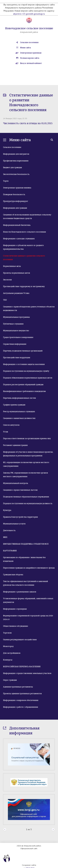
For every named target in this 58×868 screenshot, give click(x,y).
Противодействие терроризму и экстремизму (24, 286)
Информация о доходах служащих (19, 239)
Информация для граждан (15, 208)
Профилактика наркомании (16, 161)
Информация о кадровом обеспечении (21, 700)
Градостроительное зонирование (18, 337)
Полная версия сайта (30, 58)
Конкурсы (8, 660)
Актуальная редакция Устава (16, 293)
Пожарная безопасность (14, 195)
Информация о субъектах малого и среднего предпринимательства (23, 247)
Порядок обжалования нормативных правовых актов (28, 378)
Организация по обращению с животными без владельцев (24, 559)
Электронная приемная (31, 53)
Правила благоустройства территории (20, 517)
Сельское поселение (12, 147)
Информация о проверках (15, 609)
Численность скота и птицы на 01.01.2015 (28, 123)
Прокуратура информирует (16, 201)
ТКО (5, 300)
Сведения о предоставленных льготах (20, 490)
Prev (5, 830)
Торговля (7, 633)
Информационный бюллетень (17, 225)
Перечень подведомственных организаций (23, 351)
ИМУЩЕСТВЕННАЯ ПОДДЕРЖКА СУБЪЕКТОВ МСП (26, 544)
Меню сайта (25, 48)
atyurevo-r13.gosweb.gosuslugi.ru (29, 14)
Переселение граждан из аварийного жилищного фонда (29, 568)
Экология (7, 280)
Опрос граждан (10, 680)
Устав (6, 432)
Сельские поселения (29, 42)
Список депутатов (11, 425)
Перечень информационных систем (19, 398)
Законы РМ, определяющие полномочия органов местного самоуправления (26, 475)
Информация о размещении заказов (20, 592)
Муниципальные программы (16, 317)
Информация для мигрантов (16, 154)
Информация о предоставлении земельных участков (27, 673)
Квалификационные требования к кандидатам (24, 391)
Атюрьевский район (29, 32)
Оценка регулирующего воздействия (20, 640)
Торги (6, 181)
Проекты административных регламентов (22, 694)
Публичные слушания (13, 324)
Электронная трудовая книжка (17, 188)
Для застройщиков (12, 653)
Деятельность (9, 530)
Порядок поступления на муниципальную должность (28, 504)
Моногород (8, 646)
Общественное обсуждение (16, 626)
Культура (7, 510)
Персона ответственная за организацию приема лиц (27, 439)
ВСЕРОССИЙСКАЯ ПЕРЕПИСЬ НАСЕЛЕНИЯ (22, 667)
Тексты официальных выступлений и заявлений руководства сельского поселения (26, 583)
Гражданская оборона (13, 575)
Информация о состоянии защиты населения (24, 364)
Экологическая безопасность (16, 174)
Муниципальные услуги (14, 524)
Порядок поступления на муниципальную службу (26, 371)
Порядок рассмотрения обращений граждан (23, 385)
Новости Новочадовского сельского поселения (25, 232)
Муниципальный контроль (16, 483)
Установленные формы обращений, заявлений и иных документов (28, 600)
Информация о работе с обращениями (21, 707)
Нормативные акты (12, 266)
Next (53, 830)
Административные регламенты (18, 687)
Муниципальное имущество (16, 331)
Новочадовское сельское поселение (29, 28)
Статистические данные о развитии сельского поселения (24, 258)
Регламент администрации (15, 445)
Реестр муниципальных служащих (19, 412)
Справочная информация (15, 344)
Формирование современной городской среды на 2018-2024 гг (28, 618)
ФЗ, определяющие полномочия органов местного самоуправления (26, 464)
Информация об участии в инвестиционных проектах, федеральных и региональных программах (28, 454)
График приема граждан (14, 405)
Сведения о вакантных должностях (19, 418)
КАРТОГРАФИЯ (10, 551)
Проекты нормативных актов (17, 273)
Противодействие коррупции (17, 358)
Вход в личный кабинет (31, 63)
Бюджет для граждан (13, 168)
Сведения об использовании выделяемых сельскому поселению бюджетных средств (27, 217)
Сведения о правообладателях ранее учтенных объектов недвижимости (29, 309)
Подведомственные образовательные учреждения (26, 497)
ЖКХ (5, 537)
